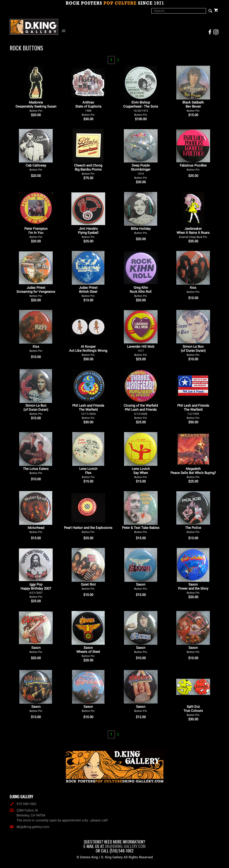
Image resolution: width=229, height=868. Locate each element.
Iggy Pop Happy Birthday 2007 (36, 590)
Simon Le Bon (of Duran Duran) (193, 351)
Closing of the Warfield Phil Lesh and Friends (141, 411)
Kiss (193, 290)
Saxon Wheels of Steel (88, 652)
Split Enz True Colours (193, 711)
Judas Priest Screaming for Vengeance (36, 292)
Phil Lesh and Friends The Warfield (88, 411)
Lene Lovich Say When (141, 473)
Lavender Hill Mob (141, 351)
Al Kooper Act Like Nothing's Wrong (88, 351)
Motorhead (36, 530)
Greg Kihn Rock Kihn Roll (141, 292)
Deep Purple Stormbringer (141, 171)
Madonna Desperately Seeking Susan (36, 106)
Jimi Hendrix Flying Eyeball (88, 233)
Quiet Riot (88, 586)
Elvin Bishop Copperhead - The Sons (141, 108)
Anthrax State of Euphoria (88, 108)
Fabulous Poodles (193, 167)
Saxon (141, 586)
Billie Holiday (141, 231)
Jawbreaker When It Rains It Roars (193, 233)
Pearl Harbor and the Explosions (88, 530)
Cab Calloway (36, 167)
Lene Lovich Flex (88, 473)
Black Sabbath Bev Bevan (193, 106)
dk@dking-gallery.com (29, 827)
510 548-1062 (23, 804)
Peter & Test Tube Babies (141, 530)
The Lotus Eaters (36, 471)
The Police (193, 530)
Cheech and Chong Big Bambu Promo (88, 169)
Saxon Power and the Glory (193, 588)
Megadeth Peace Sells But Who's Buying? (193, 473)
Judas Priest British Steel (88, 292)
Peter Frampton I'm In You (36, 233)
